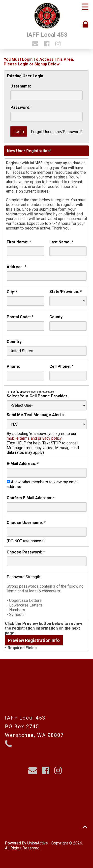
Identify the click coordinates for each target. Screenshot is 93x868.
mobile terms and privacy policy (34, 438)
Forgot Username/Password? (57, 132)
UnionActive (38, 843)
